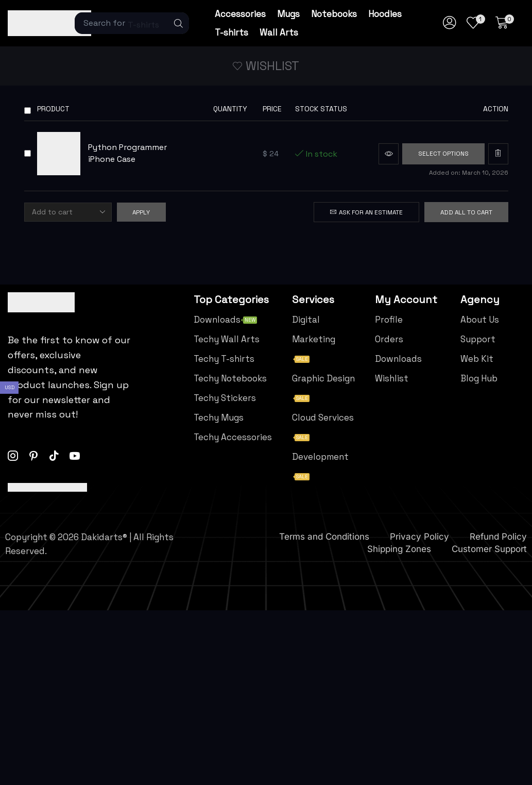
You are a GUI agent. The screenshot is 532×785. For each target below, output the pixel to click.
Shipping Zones (399, 549)
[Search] (179, 23)
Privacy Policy (419, 537)
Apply (141, 212)
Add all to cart (466, 212)
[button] (505, 23)
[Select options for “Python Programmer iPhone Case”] (443, 154)
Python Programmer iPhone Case (127, 153)
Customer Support (489, 549)
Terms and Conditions (324, 537)
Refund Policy (498, 537)
